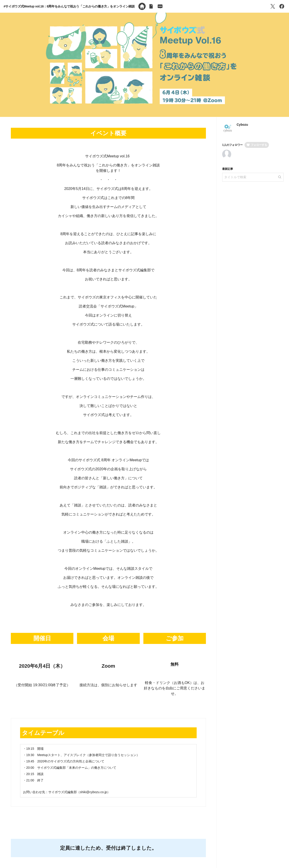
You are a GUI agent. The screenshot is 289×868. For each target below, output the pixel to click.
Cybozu (242, 125)
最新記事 (228, 169)
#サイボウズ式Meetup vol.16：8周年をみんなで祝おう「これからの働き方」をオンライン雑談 (69, 6)
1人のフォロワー (232, 145)
